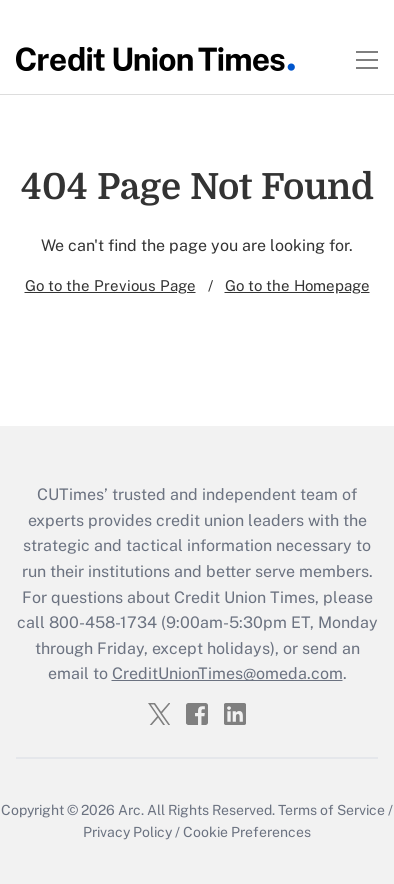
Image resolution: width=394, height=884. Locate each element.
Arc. (131, 810)
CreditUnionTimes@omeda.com (227, 673)
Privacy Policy (127, 832)
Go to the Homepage (297, 285)
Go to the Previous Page (110, 285)
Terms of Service (331, 810)
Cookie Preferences (247, 832)
